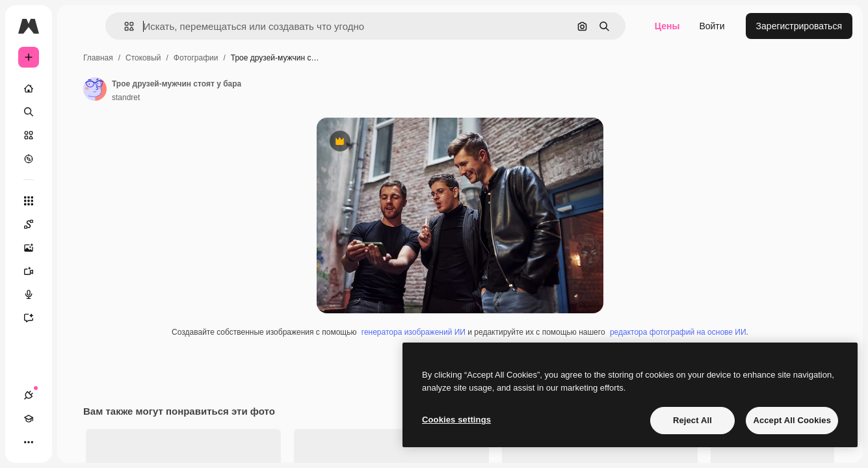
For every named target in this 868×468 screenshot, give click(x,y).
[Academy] (52, 442)
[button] (201, 26)
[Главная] (78, 88)
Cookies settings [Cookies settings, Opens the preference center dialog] (456, 420)
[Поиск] (78, 112)
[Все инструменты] (78, 201)
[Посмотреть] (78, 159)
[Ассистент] (78, 318)
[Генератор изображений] (78, 248)
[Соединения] (29, 442)
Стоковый (242, 58)
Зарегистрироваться (799, 26)
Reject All (692, 420)
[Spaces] (78, 224)
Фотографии (295, 58)
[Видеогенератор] (78, 271)
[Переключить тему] (75, 442)
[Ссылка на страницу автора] (194, 89)
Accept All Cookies (792, 420)
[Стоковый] (78, 135)
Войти (712, 26)
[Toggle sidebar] (127, 26)
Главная (197, 58)
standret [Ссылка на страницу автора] (225, 97)
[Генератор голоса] (78, 294)
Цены (667, 26)
